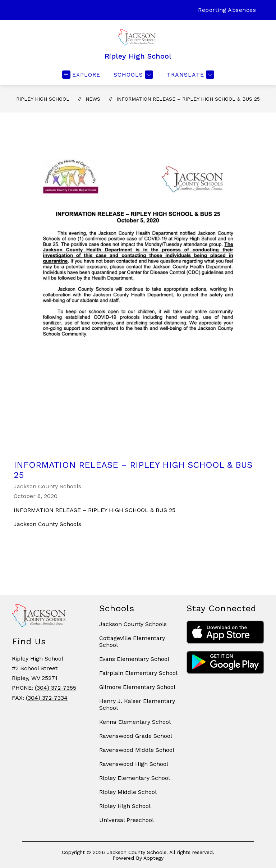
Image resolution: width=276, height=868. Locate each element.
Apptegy (153, 858)
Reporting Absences (227, 10)
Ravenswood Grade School (136, 736)
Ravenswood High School (134, 764)
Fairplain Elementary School (138, 673)
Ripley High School (43, 99)
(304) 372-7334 (47, 698)
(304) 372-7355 (56, 688)
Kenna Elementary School (135, 722)
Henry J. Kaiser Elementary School (137, 704)
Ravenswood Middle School (137, 750)
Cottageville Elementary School (132, 641)
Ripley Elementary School (135, 778)
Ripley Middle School (128, 792)
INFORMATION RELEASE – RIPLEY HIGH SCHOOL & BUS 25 (188, 99)
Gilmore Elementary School (137, 687)
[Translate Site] (190, 75)
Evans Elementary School (134, 659)
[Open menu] (81, 75)
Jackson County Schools (133, 624)
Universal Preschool (126, 820)
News (93, 99)
